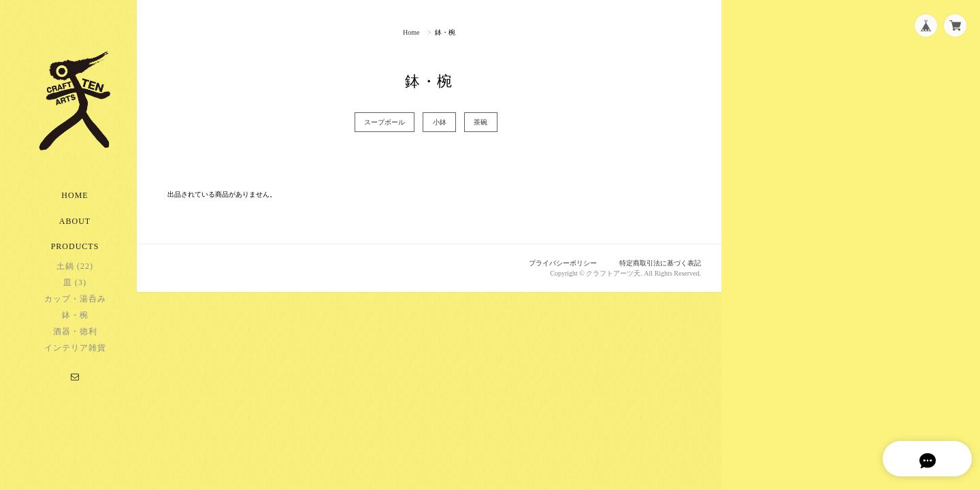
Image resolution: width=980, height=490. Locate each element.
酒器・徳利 (75, 344)
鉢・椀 (75, 327)
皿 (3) (75, 295)
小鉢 (446, 122)
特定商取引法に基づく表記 (656, 263)
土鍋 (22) (75, 278)
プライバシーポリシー (552, 263)
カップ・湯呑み (75, 311)
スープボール (385, 122)
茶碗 (494, 122)
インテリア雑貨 (75, 360)
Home (75, 208)
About (75, 233)
